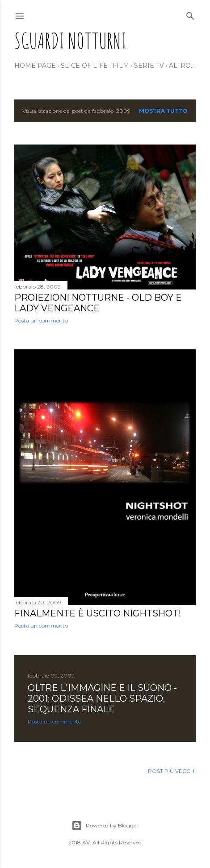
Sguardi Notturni (71, 40)
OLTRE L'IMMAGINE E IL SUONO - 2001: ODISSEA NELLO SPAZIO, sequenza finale (102, 699)
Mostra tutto (163, 111)
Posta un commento (41, 320)
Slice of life (84, 66)
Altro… (182, 66)
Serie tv (149, 66)
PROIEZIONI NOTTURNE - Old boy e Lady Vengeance (98, 303)
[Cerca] (190, 14)
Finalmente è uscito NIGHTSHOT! (98, 613)
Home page (35, 66)
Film (121, 66)
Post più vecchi (172, 771)
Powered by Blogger (105, 826)
